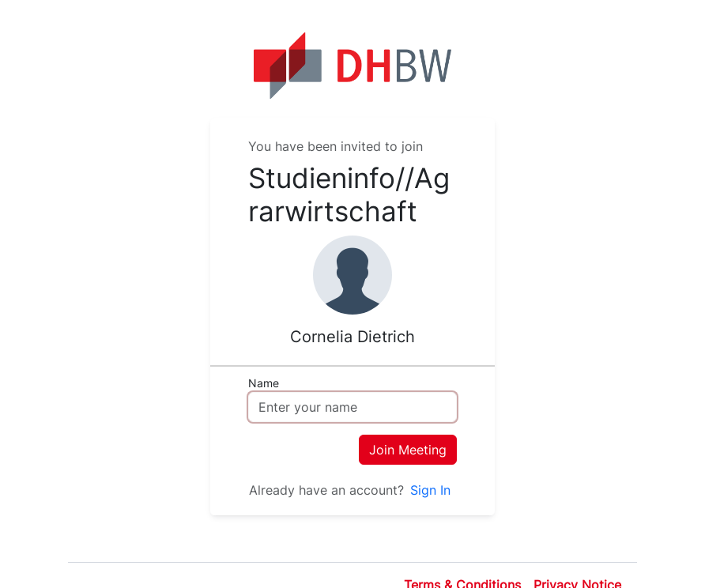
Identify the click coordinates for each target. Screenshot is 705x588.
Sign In (430, 490)
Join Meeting (408, 450)
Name (264, 383)
